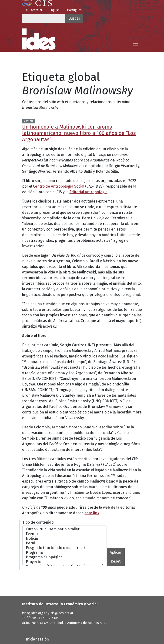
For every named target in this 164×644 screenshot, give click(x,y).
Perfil (65, 543)
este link (92, 513)
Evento (65, 534)
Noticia (65, 539)
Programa (65, 553)
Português (74, 10)
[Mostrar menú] (136, 45)
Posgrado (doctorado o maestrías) (65, 548)
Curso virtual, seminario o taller (65, 529)
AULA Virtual (34, 10)
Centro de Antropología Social (59, 186)
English (55, 10)
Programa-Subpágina (65, 557)
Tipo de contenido (38, 522)
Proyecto (65, 562)
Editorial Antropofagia (89, 192)
